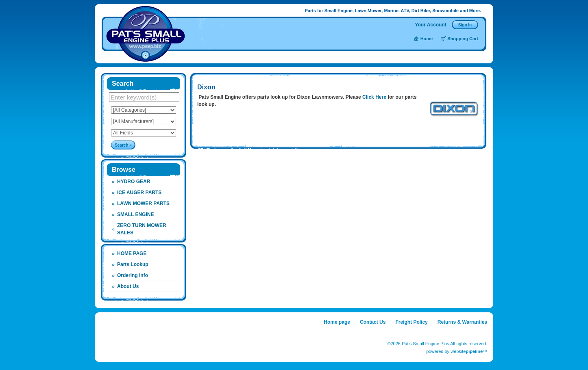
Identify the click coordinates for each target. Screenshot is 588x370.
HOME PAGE (132, 253)
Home (427, 39)
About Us (128, 286)
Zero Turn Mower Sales (142, 229)
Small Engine (135, 214)
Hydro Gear (134, 182)
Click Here (374, 97)
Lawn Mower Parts (143, 203)
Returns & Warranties (462, 322)
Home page (337, 322)
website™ (469, 351)
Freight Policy (411, 322)
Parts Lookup (133, 264)
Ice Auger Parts (139, 193)
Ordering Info (133, 275)
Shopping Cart (463, 39)
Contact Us (373, 322)
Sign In (465, 25)
